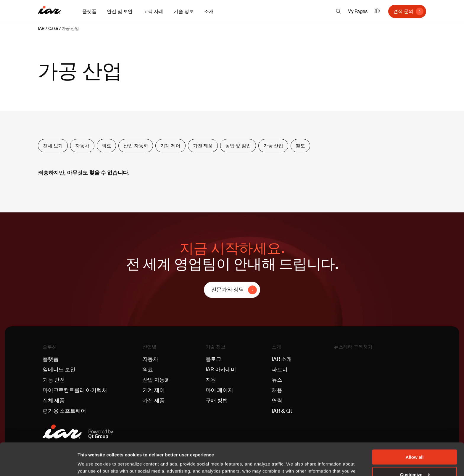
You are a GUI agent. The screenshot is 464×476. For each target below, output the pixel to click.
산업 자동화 (136, 146)
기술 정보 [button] (184, 11)
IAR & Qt (282, 411)
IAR (41, 28)
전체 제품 (54, 401)
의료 (107, 146)
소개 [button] (209, 11)
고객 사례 (153, 11)
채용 (277, 390)
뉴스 (277, 380)
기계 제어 (170, 146)
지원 (211, 380)
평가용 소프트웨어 (64, 411)
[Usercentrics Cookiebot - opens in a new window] (38, 464)
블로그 (214, 359)
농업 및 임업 (238, 146)
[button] (338, 11)
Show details (91, 464)
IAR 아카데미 (221, 369)
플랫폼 (50, 359)
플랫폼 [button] (89, 11)
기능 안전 (54, 380)
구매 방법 (217, 401)
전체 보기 (53, 146)
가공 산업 (70, 28)
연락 (277, 401)
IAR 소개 (282, 359)
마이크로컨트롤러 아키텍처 (75, 390)
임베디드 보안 (59, 369)
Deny (415, 461)
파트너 (279, 369)
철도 (300, 146)
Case (53, 28)
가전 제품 (203, 146)
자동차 (82, 146)
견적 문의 (403, 11)
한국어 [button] (377, 11)
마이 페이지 (219, 390)
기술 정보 (216, 347)
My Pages (358, 11)
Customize (415, 444)
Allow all (415, 426)
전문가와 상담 (228, 290)
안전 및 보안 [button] (120, 11)
